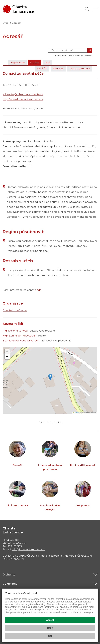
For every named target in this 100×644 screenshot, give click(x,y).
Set (50, 636)
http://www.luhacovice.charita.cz (23, 99)
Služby (35, 62)
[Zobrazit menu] (95, 9)
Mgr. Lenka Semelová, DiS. (19, 336)
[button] (50, 377)
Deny (50, 628)
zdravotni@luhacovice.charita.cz (23, 94)
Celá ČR (42, 68)
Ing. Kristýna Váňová (15, 331)
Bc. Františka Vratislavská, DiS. (21, 341)
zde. (39, 290)
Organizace (17, 62)
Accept (50, 620)
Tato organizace (80, 68)
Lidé (47, 62)
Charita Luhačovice (15, 310)
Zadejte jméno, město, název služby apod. (73, 55)
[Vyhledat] (87, 9)
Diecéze (58, 68)
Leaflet (76, 413)
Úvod (6, 23)
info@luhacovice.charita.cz (29, 549)
